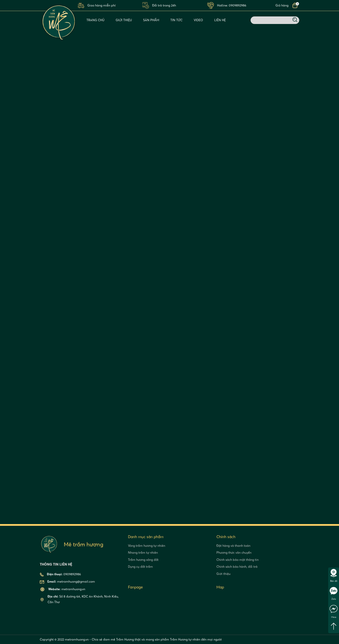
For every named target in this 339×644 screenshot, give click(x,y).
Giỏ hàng (282, 5)
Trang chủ (95, 20)
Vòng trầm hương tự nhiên (147, 546)
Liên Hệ (220, 20)
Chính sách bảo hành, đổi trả (237, 567)
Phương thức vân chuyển (234, 553)
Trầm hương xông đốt (143, 560)
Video (198, 20)
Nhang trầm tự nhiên (143, 553)
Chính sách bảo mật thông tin (237, 560)
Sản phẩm (151, 20)
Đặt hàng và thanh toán (233, 546)
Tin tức (176, 20)
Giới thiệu (124, 20)
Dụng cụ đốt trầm (140, 567)
